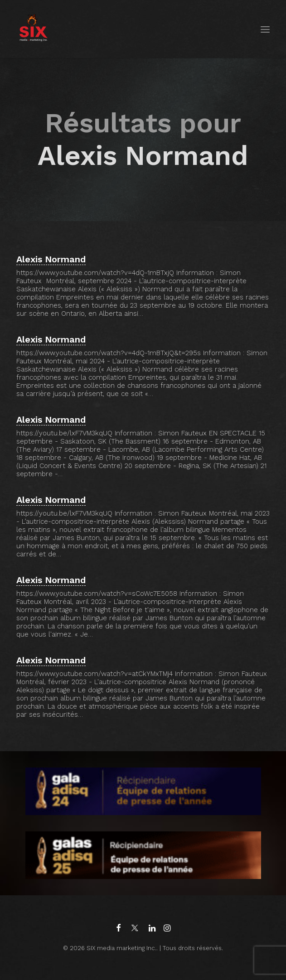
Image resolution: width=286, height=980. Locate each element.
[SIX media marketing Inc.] (33, 29)
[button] (265, 29)
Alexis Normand (51, 259)
